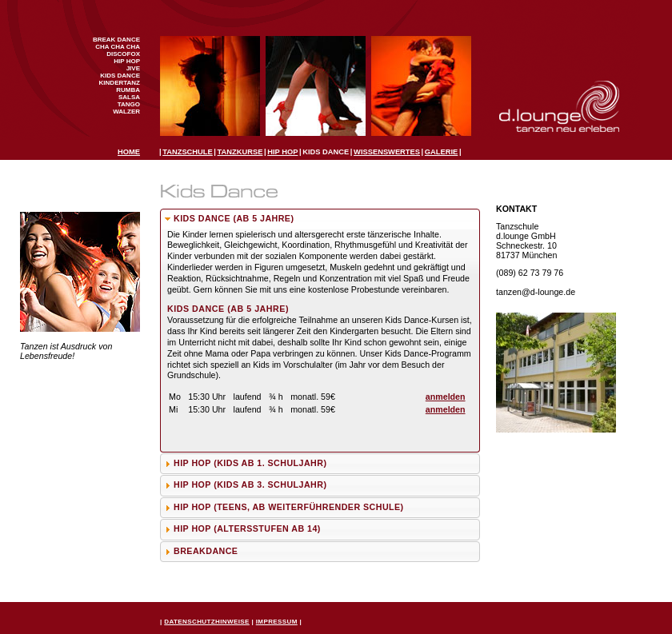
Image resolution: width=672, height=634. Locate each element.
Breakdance (206, 551)
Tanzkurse (240, 152)
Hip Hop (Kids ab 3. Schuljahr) (250, 484)
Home (129, 152)
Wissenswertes (387, 152)
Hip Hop (282, 152)
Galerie (441, 152)
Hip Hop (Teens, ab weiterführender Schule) (289, 507)
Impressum (277, 622)
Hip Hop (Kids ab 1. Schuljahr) (250, 463)
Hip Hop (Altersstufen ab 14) (247, 528)
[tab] (320, 219)
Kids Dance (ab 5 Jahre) (234, 218)
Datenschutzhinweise (207, 622)
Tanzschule (188, 152)
